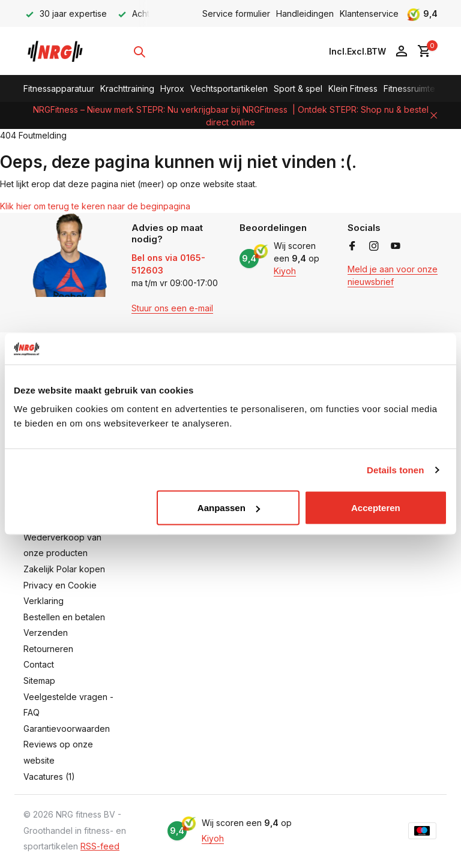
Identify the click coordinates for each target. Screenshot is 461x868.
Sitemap (39, 681)
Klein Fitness (353, 88)
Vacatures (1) (49, 777)
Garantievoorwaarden (67, 729)
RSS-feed (100, 846)
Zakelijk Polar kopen (64, 569)
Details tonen (395, 469)
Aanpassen (229, 508)
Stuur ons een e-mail (172, 308)
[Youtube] (396, 247)
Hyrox (172, 88)
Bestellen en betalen (64, 617)
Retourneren (48, 649)
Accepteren (376, 508)
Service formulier (236, 13)
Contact (39, 664)
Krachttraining (127, 88)
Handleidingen (305, 13)
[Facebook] (352, 247)
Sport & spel (298, 88)
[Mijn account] (401, 52)
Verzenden (46, 633)
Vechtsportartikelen (229, 88)
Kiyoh (285, 271)
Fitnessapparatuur (59, 88)
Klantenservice (369, 13)
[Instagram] (374, 247)
